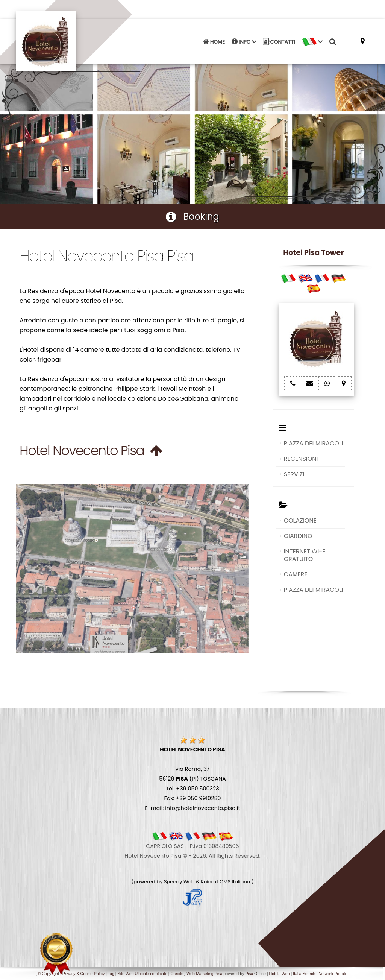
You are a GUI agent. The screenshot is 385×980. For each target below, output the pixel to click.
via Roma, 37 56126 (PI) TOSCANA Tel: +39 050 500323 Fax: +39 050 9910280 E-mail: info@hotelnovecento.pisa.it (192, 779)
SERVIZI (294, 474)
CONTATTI (279, 42)
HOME (214, 42)
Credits (177, 974)
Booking (192, 217)
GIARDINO (298, 536)
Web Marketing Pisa (204, 974)
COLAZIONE (300, 520)
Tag (111, 974)
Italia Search (304, 974)
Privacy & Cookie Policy (84, 974)
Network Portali (332, 974)
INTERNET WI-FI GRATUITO (305, 555)
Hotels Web (280, 974)
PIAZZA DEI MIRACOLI (314, 443)
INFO (244, 42)
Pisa (249, 974)
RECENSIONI (301, 459)
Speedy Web (179, 882)
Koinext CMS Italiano (226, 882)
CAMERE (296, 574)
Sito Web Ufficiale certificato (142, 974)
